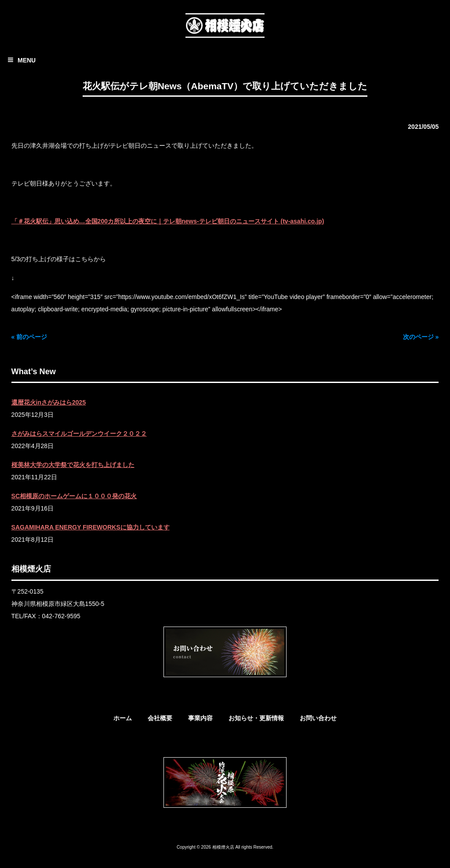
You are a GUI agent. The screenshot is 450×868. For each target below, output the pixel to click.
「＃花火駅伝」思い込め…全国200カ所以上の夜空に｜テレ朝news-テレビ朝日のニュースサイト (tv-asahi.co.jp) (168, 221)
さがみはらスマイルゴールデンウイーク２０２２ (79, 434)
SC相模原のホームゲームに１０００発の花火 (74, 496)
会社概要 (160, 718)
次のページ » (421, 337)
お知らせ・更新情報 (256, 718)
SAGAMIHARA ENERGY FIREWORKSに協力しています (91, 527)
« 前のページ (29, 337)
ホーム (123, 718)
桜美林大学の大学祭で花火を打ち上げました (73, 465)
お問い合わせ (318, 718)
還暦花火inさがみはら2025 (49, 402)
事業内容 (200, 718)
